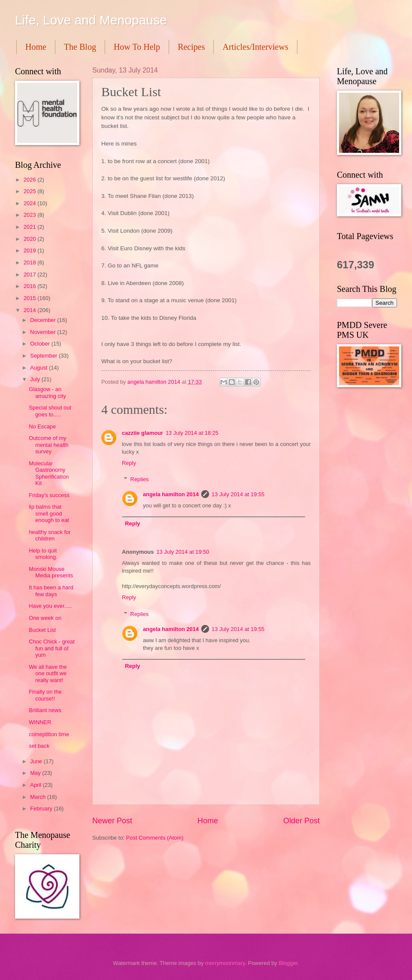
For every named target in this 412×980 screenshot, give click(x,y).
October (41, 344)
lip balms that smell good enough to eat (49, 513)
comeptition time (49, 734)
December (44, 320)
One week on (45, 618)
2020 (30, 239)
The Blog (80, 47)
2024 (30, 203)
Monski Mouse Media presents (51, 572)
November (44, 332)
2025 (30, 191)
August (39, 368)
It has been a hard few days (51, 591)
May (36, 773)
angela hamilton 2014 (171, 494)
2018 (30, 262)
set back (39, 746)
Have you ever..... (50, 606)
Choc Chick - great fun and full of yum (52, 648)
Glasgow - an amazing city (47, 392)
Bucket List (42, 630)
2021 (30, 227)
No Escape (42, 426)
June (37, 761)
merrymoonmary (225, 963)
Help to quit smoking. (43, 554)
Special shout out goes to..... (50, 411)
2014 (30, 310)
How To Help (137, 47)
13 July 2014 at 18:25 (192, 433)
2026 (30, 180)
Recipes (191, 47)
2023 (30, 215)
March (38, 797)
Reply (129, 463)
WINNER (40, 722)
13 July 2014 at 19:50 (183, 552)
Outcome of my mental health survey (48, 445)
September (44, 356)
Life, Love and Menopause (91, 20)
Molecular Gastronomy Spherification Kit (49, 473)
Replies (140, 479)
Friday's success (49, 495)
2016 (30, 286)
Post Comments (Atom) (155, 838)
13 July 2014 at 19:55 (238, 494)
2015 (30, 298)
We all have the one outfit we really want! (48, 674)
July (36, 379)
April (36, 785)
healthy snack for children (50, 535)
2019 (30, 250)
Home (36, 47)
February (42, 809)
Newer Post (112, 821)
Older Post (301, 821)
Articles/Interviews (255, 47)
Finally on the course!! (45, 695)
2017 (30, 275)
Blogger (288, 963)
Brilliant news (45, 710)
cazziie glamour (142, 433)
